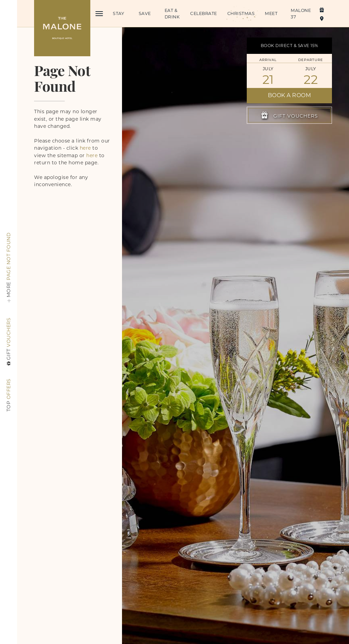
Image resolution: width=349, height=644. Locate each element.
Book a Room (290, 95)
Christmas (241, 13)
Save (145, 13)
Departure (311, 60)
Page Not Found (9, 269)
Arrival (268, 60)
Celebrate (204, 13)
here (85, 148)
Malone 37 (301, 14)
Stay (118, 13)
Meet (271, 13)
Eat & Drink (172, 14)
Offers (9, 395)
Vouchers (9, 342)
